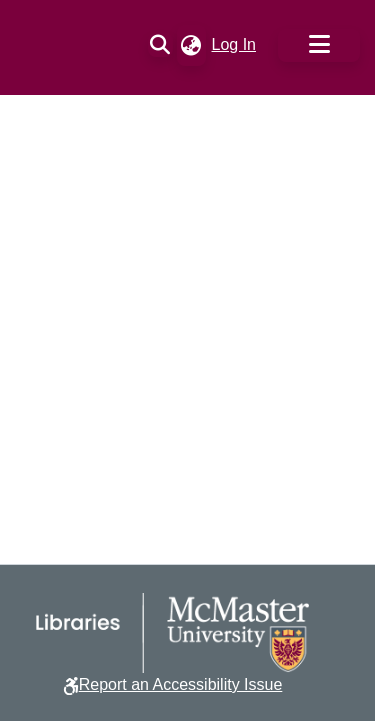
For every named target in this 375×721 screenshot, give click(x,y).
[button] (160, 45)
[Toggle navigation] (319, 45)
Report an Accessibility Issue (181, 684)
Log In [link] (235, 44)
